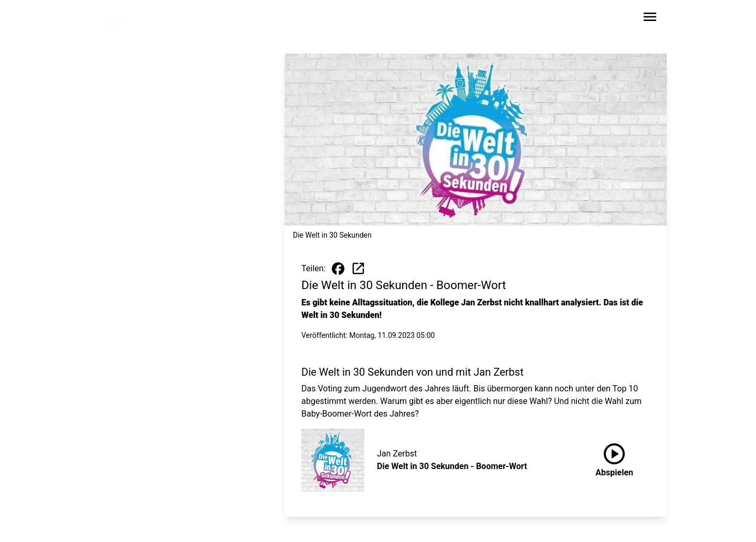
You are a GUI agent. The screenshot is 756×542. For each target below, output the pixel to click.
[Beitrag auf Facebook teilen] (338, 269)
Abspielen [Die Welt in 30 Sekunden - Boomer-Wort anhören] (614, 458)
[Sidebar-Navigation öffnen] (650, 19)
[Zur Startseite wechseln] (123, 19)
